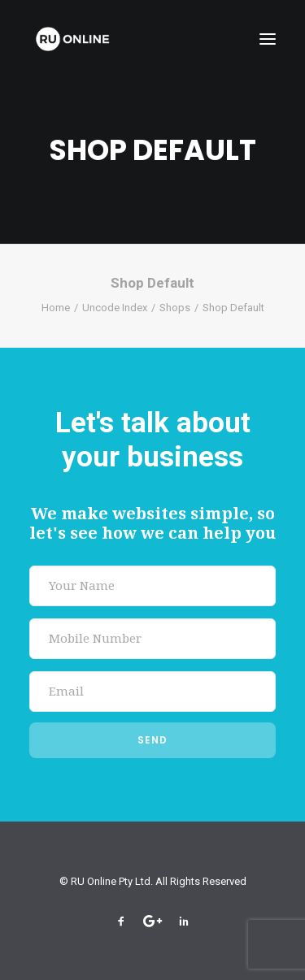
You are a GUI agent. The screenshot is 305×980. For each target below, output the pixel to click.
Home (56, 308)
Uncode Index (115, 308)
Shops (175, 308)
